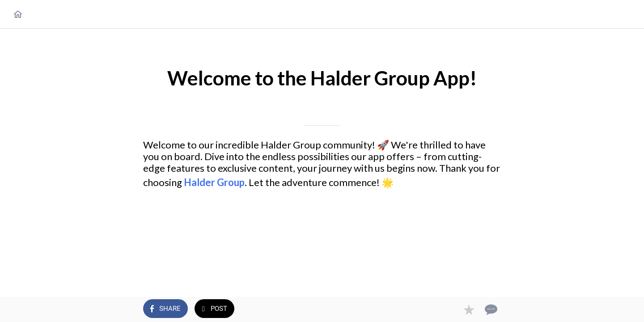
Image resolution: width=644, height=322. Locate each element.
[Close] (18, 14)
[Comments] (490, 309)
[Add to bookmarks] (469, 309)
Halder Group (214, 182)
